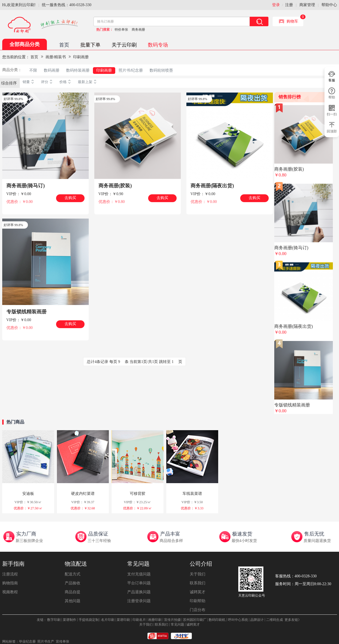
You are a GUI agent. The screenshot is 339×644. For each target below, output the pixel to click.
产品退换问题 (139, 592)
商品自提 (73, 592)
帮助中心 (329, 5)
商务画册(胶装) (115, 186)
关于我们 (198, 574)
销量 (29, 82)
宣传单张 (62, 641)
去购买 (70, 198)
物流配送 (76, 564)
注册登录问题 (139, 601)
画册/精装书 (56, 57)
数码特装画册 (78, 70)
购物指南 (10, 583)
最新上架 (88, 82)
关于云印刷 (124, 45)
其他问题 (73, 601)
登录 (276, 5)
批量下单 (90, 45)
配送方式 (73, 574)
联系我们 (198, 583)
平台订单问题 (139, 583)
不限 (33, 70)
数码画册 (52, 70)
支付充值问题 (139, 574)
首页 (64, 45)
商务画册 (138, 30)
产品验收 (73, 583)
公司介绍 (201, 564)
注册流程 (10, 574)
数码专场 (158, 45)
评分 (47, 82)
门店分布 (198, 610)
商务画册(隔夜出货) (212, 186)
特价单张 (121, 30)
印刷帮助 (198, 601)
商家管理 (307, 5)
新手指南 (13, 564)
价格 (66, 82)
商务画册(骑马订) (26, 186)
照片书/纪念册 (131, 70)
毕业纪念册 (27, 641)
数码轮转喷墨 (161, 70)
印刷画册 (81, 57)
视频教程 (10, 592)
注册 (289, 5)
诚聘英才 (198, 592)
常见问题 (138, 564)
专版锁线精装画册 (27, 312)
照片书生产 (46, 641)
